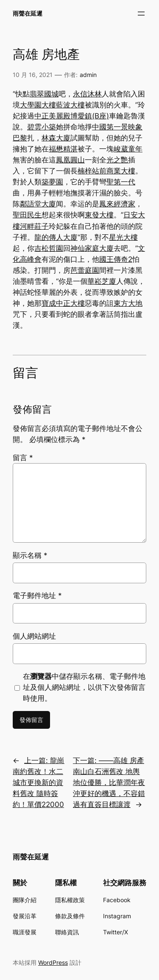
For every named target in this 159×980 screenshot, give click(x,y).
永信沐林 (87, 94)
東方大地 (128, 303)
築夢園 (52, 182)
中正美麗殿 (52, 116)
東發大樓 (99, 215)
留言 (23, 458)
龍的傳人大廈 (56, 237)
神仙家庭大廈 (92, 248)
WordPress (53, 962)
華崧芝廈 (102, 281)
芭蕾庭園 (85, 270)
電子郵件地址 (37, 596)
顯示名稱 (30, 555)
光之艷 (117, 160)
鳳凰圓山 (70, 160)
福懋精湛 (63, 149)
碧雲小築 (42, 127)
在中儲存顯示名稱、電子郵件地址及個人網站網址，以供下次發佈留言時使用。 (84, 687)
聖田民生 (27, 215)
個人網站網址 (34, 636)
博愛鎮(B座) (90, 116)
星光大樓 (123, 237)
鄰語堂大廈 (38, 204)
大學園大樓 (38, 105)
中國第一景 (110, 127)
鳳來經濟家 (117, 204)
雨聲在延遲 (28, 13)
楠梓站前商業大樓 (106, 171)
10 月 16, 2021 (33, 75)
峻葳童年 (128, 149)
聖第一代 (121, 182)
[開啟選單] (141, 14)
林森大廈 (56, 138)
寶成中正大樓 (63, 303)
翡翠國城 (44, 94)
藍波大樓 (70, 105)
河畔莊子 (34, 226)
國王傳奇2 (116, 259)
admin (88, 75)
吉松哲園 (49, 248)
